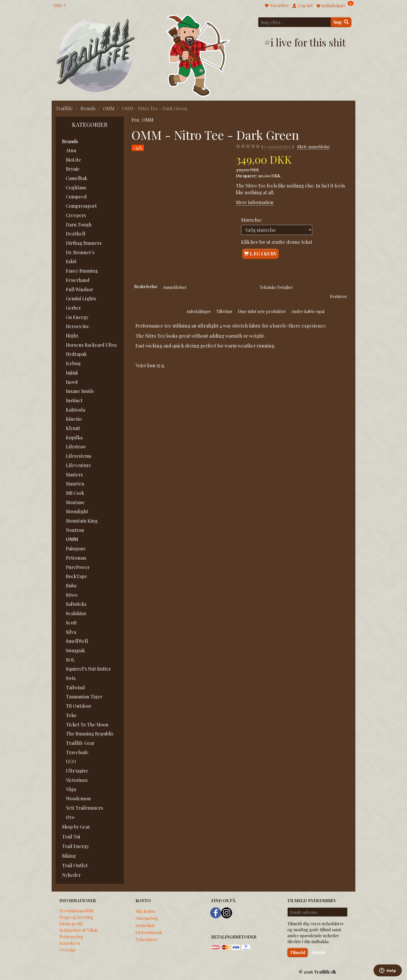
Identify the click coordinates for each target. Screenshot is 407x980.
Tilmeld (298, 952)
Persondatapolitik (76, 911)
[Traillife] (96, 55)
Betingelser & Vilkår (79, 930)
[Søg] (341, 22)
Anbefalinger (199, 311)
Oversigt (68, 950)
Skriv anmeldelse (313, 147)
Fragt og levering (76, 917)
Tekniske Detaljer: (277, 287)
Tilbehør (224, 311)
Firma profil (71, 923)
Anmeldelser (175, 287)
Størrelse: (252, 220)
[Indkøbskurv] (335, 5)
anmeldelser (278, 147)
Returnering (71, 936)
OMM (148, 120)
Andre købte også (308, 311)
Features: (339, 296)
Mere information (255, 202)
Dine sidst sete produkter (262, 311)
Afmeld (318, 952)
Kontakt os (70, 943)
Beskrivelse (146, 286)
